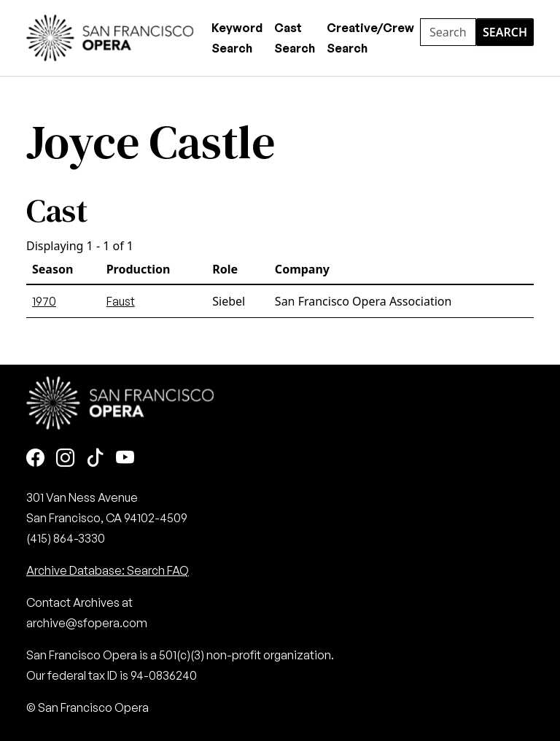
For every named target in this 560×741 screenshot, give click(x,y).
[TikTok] (95, 458)
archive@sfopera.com (87, 623)
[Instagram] (65, 458)
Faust (121, 301)
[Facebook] (35, 458)
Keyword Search (237, 38)
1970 (44, 301)
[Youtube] (125, 458)
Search (505, 32)
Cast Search (295, 38)
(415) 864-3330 (66, 538)
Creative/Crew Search (370, 38)
